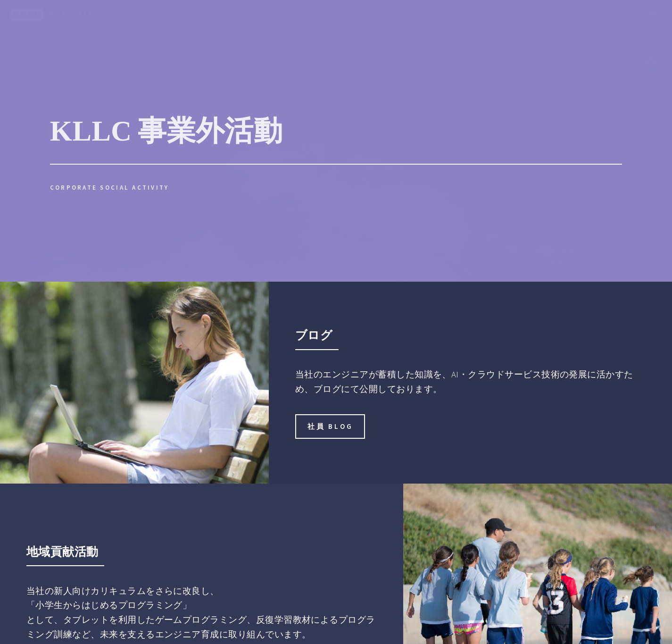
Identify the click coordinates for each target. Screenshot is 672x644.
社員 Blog (330, 426)
